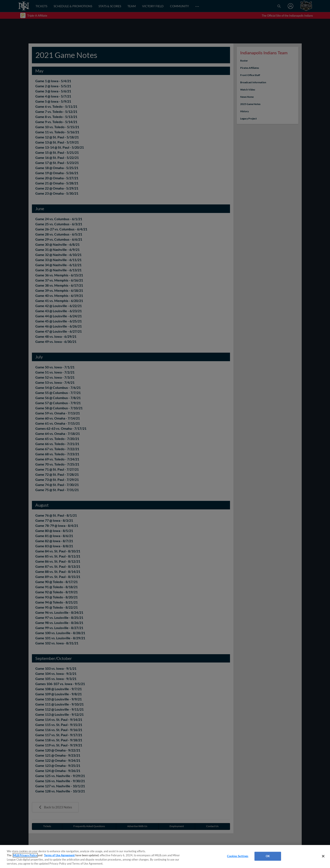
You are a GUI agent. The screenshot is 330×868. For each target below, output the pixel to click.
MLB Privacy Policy (25, 855)
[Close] (323, 856)
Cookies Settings (238, 856)
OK (268, 856)
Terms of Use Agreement (59, 855)
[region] (165, 857)
